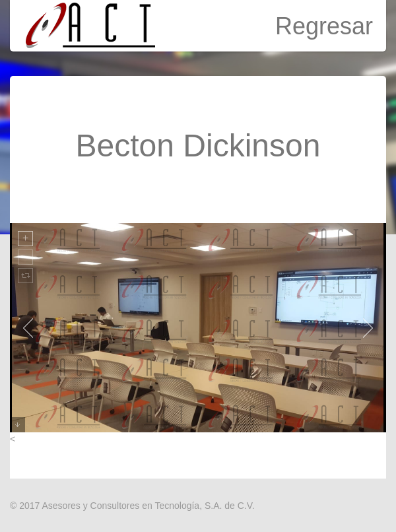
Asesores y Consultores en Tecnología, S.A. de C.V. (148, 506)
